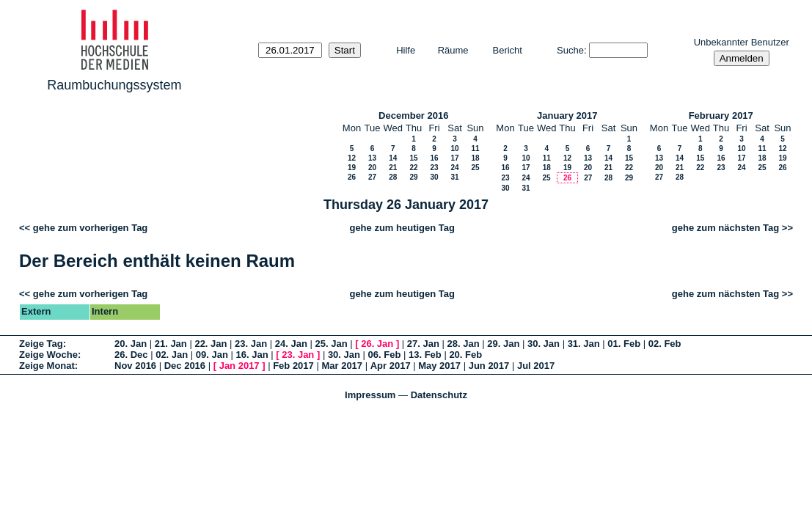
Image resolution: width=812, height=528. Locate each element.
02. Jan (172, 355)
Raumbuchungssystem (114, 85)
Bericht (508, 50)
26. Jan (377, 344)
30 (434, 177)
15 (413, 158)
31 (454, 177)
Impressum (370, 395)
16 (434, 158)
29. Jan (503, 344)
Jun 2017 (489, 366)
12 (352, 158)
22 (413, 168)
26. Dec (131, 355)
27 (372, 177)
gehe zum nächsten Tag (725, 228)
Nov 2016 (135, 366)
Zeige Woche (48, 355)
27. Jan (423, 344)
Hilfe (406, 50)
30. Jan (544, 344)
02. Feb (665, 344)
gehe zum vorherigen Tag (91, 228)
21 (393, 168)
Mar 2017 (342, 366)
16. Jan (252, 355)
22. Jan (211, 344)
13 (372, 158)
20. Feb (465, 355)
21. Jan (171, 344)
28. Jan (464, 344)
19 (352, 168)
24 (454, 168)
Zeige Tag (41, 344)
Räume (453, 50)
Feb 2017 (293, 366)
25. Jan (332, 344)
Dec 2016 (185, 366)
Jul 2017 (536, 366)
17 (454, 158)
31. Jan (584, 344)
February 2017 (721, 115)
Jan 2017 (239, 366)
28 (393, 177)
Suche (570, 50)
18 (475, 158)
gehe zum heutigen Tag (402, 228)
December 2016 (413, 115)
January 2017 (567, 115)
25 (475, 168)
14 (393, 158)
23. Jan (251, 344)
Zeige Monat (47, 366)
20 (372, 168)
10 (454, 148)
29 (413, 177)
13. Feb (425, 355)
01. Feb (624, 344)
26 (352, 177)
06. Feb (385, 355)
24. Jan (291, 344)
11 (475, 148)
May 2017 (439, 366)
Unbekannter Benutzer (742, 42)
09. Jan (212, 355)
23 (434, 168)
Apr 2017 (391, 366)
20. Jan (131, 344)
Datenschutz (439, 395)
